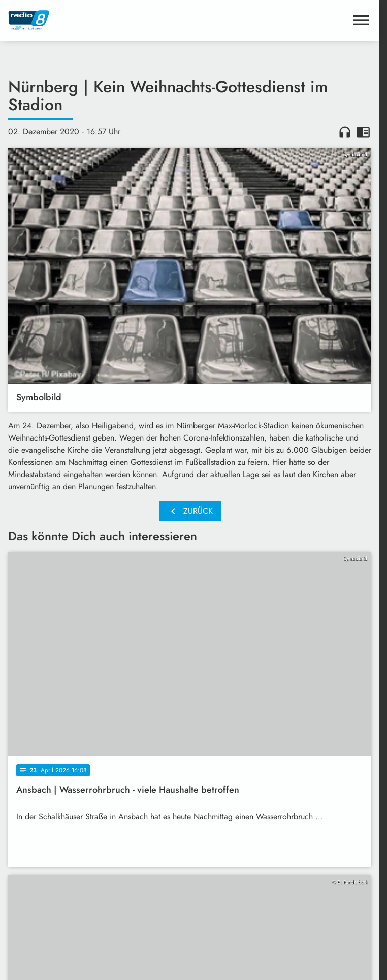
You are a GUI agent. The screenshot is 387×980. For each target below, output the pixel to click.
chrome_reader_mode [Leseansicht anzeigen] (363, 132)
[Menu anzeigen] (361, 20)
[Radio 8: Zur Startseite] (99, 20)
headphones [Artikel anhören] (345, 132)
